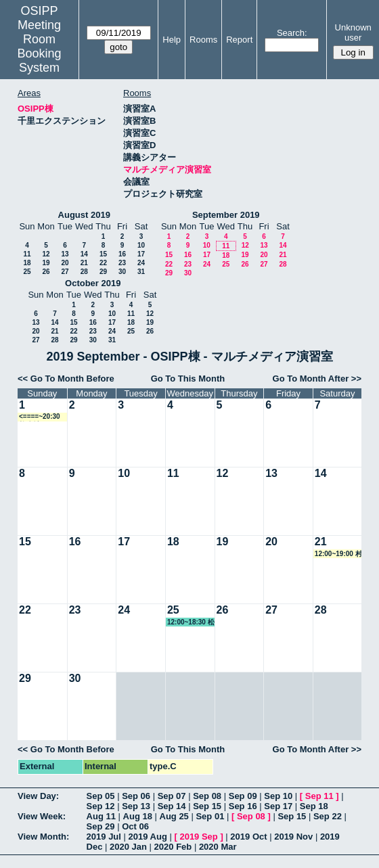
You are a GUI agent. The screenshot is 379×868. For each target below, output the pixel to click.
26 (46, 272)
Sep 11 (319, 796)
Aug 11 (101, 816)
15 (103, 254)
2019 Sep (198, 837)
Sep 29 (101, 826)
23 (122, 263)
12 (46, 254)
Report (239, 40)
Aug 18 (138, 816)
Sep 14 (172, 806)
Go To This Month (188, 379)
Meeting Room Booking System (40, 46)
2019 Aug (148, 837)
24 (141, 263)
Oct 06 (135, 826)
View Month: (43, 837)
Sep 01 (210, 816)
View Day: (38, 796)
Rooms (203, 40)
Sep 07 (172, 796)
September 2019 (226, 215)
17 (141, 254)
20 (65, 263)
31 (141, 272)
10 (141, 245)
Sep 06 (136, 796)
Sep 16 (243, 806)
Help (172, 40)
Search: (292, 33)
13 (65, 254)
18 (27, 263)
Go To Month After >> (317, 379)
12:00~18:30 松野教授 (191, 622)
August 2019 (84, 215)
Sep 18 (314, 806)
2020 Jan (128, 847)
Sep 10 (278, 796)
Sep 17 (278, 806)
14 (84, 254)
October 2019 (93, 283)
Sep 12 (101, 806)
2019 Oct (248, 837)
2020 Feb (173, 847)
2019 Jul (104, 837)
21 (84, 263)
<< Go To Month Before (66, 379)
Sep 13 (136, 806)
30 (122, 272)
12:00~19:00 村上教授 (338, 554)
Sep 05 (101, 796)
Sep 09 (243, 796)
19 (46, 263)
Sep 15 (207, 806)
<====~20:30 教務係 (40, 417)
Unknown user (353, 32)
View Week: (42, 816)
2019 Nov (293, 837)
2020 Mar (218, 847)
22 (103, 263)
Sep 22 (328, 816)
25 (27, 272)
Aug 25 (174, 816)
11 (27, 254)
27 (65, 272)
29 (103, 272)
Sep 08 (207, 796)
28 (84, 272)
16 (122, 254)
